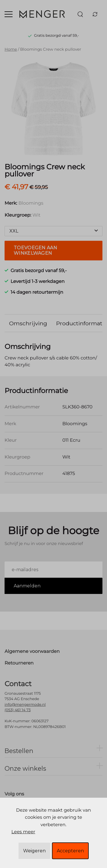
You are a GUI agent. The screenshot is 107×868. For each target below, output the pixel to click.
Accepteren (70, 851)
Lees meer (23, 832)
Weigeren (34, 851)
